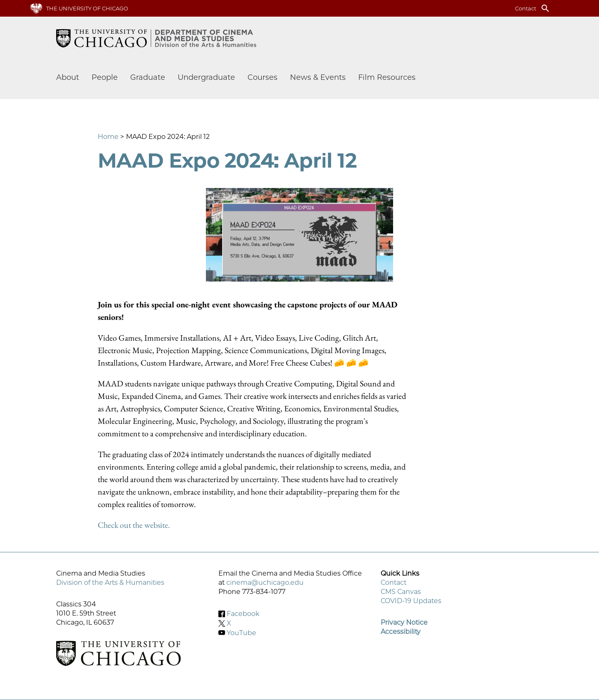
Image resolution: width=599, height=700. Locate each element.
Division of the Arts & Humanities (110, 583)
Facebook (243, 614)
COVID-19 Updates (411, 601)
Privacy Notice (404, 622)
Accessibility (401, 632)
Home (108, 137)
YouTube (241, 632)
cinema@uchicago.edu (265, 583)
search (545, 8)
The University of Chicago (87, 8)
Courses (262, 77)
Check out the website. (134, 525)
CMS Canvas (401, 592)
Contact (526, 8)
